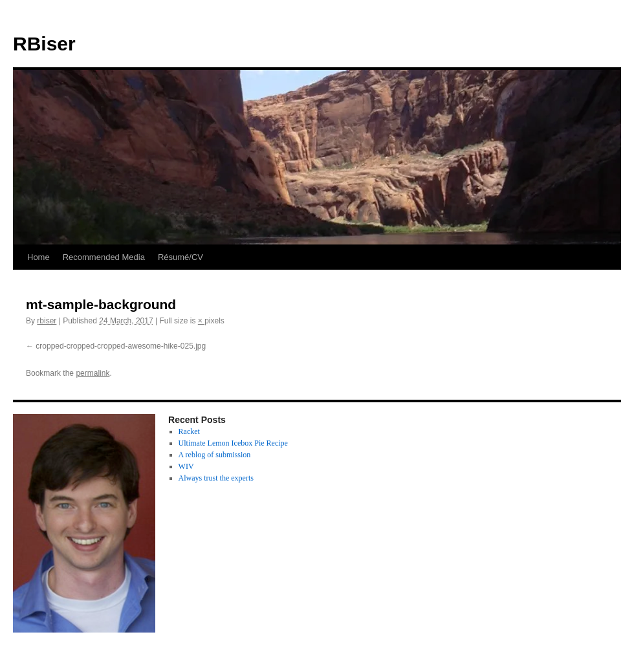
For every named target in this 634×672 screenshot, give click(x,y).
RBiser (44, 44)
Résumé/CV (180, 257)
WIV (186, 466)
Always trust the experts (216, 478)
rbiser (47, 321)
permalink (93, 373)
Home (38, 257)
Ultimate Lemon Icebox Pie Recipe (233, 443)
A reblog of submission (215, 455)
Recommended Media (104, 257)
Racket (189, 431)
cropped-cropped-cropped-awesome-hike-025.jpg (121, 346)
